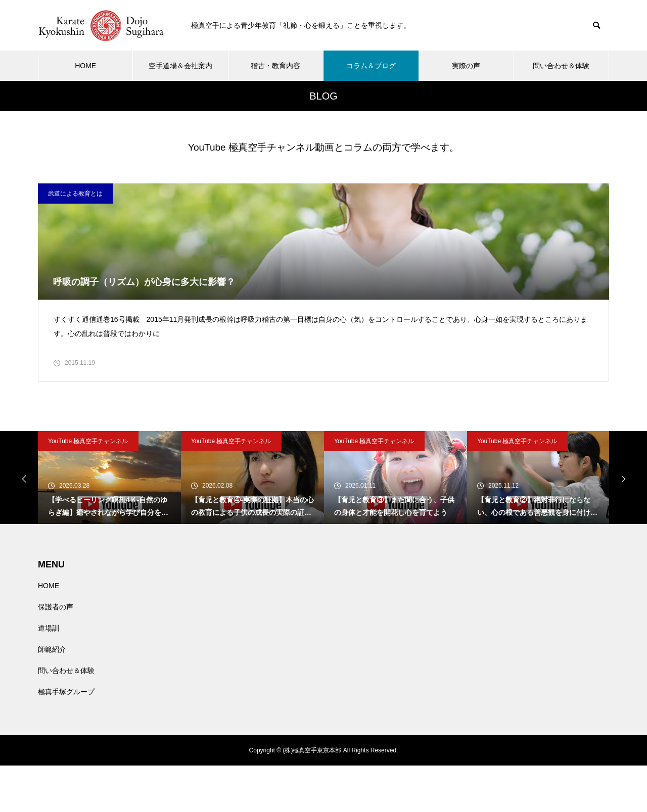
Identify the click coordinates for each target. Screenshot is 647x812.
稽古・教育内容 (275, 66)
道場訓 (49, 675)
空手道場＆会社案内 (180, 66)
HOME (85, 66)
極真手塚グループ (66, 738)
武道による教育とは (75, 194)
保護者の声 (56, 653)
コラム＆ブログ (371, 66)
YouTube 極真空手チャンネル (88, 488)
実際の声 (466, 66)
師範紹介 (52, 696)
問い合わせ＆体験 (561, 66)
